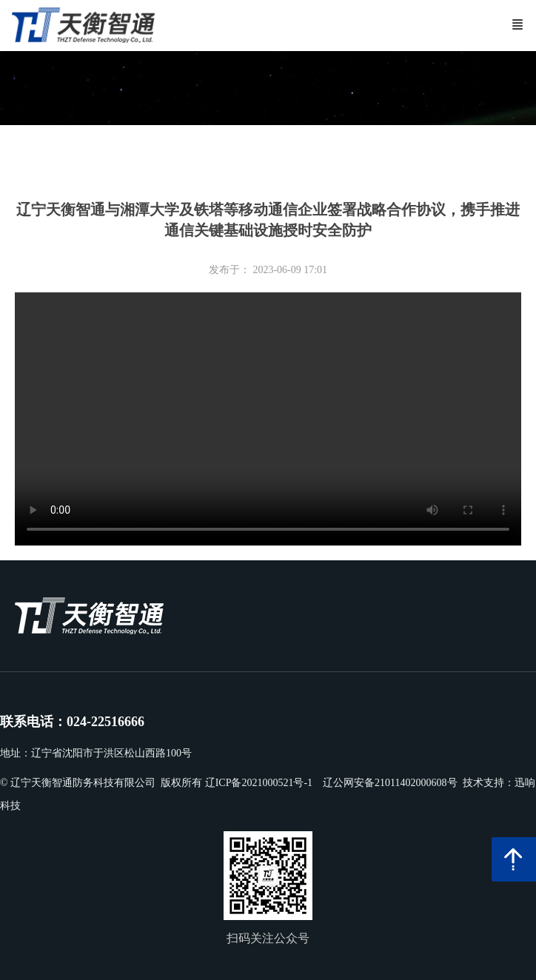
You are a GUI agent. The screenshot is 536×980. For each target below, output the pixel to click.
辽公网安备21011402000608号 (390, 783)
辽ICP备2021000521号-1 (259, 783)
